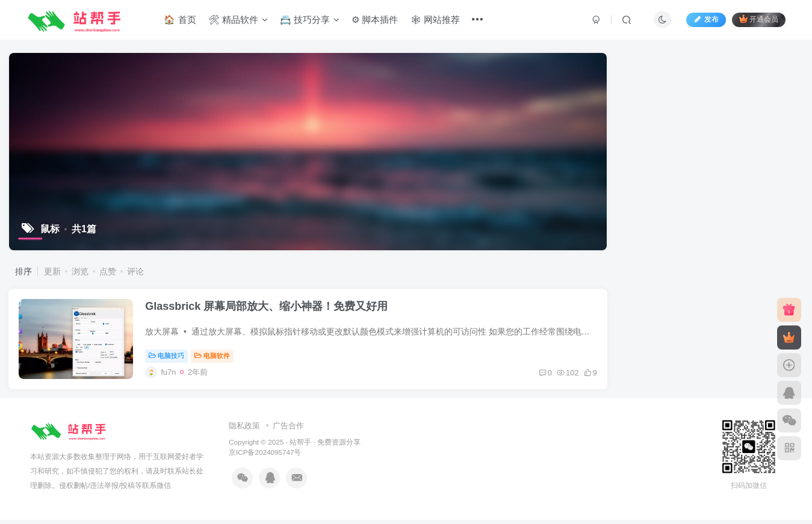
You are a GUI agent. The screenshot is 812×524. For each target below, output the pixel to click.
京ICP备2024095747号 (265, 457)
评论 (135, 271)
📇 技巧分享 (311, 20)
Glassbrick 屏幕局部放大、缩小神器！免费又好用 (269, 309)
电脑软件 (215, 359)
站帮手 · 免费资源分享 (325, 447)
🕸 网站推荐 (436, 20)
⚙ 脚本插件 (376, 20)
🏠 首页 (181, 20)
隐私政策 (244, 430)
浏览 (80, 271)
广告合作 (288, 430)
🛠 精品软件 (239, 20)
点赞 (108, 271)
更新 (52, 271)
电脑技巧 (169, 359)
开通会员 (758, 20)
